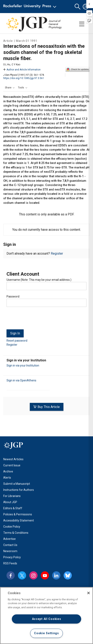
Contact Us (10, 545)
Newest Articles (13, 459)
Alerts (7, 478)
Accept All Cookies (47, 619)
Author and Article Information (22, 70)
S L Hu (7, 65)
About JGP (10, 502)
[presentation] (38, 320)
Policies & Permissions (18, 514)
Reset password (17, 341)
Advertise (9, 539)
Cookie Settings (46, 633)
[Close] (89, 593)
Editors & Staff (13, 508)
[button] (77, 7)
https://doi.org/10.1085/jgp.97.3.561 (24, 78)
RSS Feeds (10, 563)
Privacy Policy (12, 557)
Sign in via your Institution (23, 365)
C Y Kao (16, 65)
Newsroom (10, 551)
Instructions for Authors (19, 490)
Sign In (15, 333)
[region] (46, 616)
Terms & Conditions (16, 533)
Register (57, 253)
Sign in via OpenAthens (21, 380)
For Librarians (12, 496)
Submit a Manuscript (17, 484)
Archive (8, 471)
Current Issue (12, 465)
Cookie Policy (12, 527)
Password (13, 296)
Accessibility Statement (19, 520)
